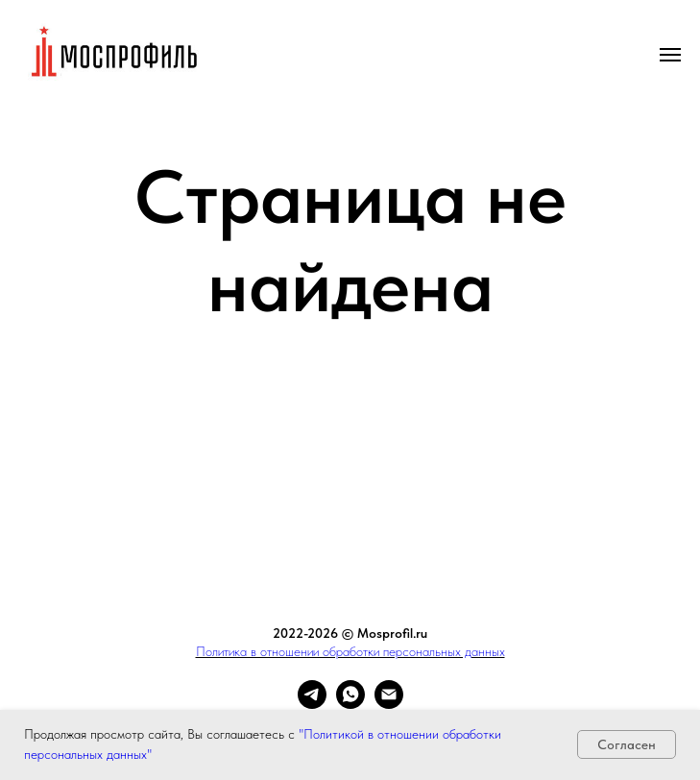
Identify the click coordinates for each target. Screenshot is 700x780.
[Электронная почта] (389, 704)
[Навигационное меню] (670, 55)
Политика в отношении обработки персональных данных (350, 651)
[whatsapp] (350, 704)
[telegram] (312, 704)
